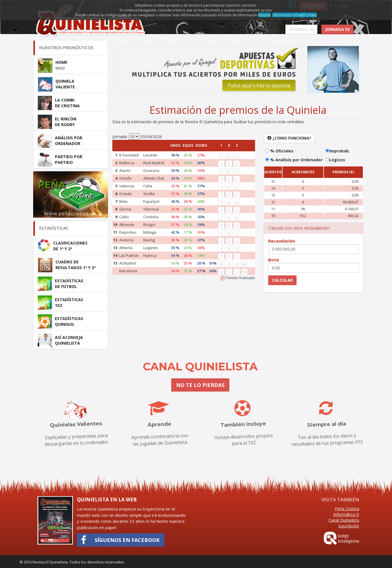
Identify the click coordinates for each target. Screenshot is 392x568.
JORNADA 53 (337, 29)
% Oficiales (281, 151)
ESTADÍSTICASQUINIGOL (69, 321)
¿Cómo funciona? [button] (289, 138)
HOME (61, 65)
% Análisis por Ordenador (296, 160)
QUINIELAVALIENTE (65, 84)
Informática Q (346, 514)
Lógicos (337, 160)
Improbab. (340, 151)
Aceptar (264, 15)
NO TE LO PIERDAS (200, 385)
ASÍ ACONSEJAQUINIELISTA (69, 340)
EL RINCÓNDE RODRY (66, 122)
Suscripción (349, 526)
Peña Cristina (347, 509)
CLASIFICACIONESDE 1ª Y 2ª (70, 246)
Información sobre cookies (295, 15)
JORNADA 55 (301, 29)
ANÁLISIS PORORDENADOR (69, 141)
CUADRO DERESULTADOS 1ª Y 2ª (75, 265)
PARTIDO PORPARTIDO (69, 159)
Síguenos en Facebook (118, 540)
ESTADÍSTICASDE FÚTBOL (69, 284)
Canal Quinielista (344, 520)
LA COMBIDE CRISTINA (67, 103)
